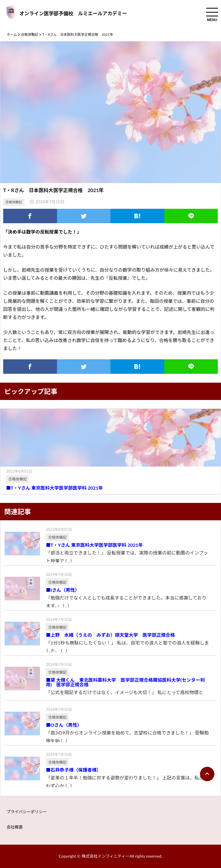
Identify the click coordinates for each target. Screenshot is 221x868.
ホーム (12, 34)
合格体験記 (30, 34)
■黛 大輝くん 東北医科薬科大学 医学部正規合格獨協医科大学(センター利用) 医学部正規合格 (125, 682)
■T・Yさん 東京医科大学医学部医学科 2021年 (55, 488)
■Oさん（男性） (64, 725)
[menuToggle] (212, 12)
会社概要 (15, 827)
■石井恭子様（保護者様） (73, 770)
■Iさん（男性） (63, 590)
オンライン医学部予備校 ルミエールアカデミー (73, 13)
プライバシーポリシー (27, 812)
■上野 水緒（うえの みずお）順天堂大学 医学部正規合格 (115, 635)
